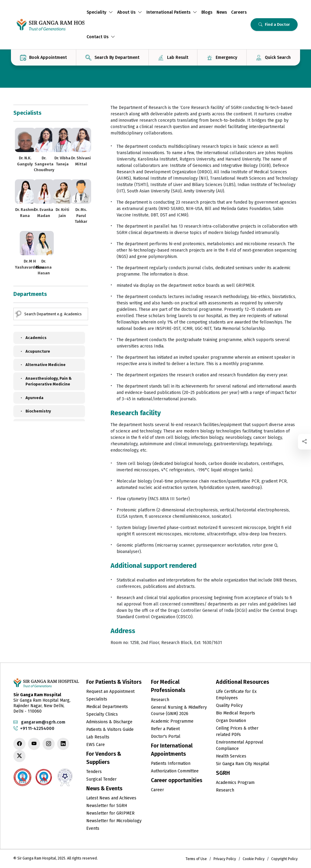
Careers (239, 12)
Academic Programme (172, 721)
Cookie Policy (254, 859)
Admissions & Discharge (109, 722)
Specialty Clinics (102, 714)
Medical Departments (107, 707)
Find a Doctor (274, 24)
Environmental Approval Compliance (240, 745)
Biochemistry (35, 411)
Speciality (100, 12)
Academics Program (235, 783)
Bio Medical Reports (236, 713)
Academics (33, 338)
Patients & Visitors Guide (110, 729)
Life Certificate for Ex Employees (236, 695)
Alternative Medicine (43, 365)
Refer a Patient (165, 729)
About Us (130, 12)
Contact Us (101, 37)
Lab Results (98, 737)
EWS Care (96, 745)
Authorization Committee (175, 771)
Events (93, 828)
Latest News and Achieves (111, 798)
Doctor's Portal (166, 736)
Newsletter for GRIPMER (110, 813)
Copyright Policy (284, 859)
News (222, 12)
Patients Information (171, 763)
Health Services (231, 756)
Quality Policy (229, 705)
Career (157, 790)
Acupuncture (35, 351)
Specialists (97, 699)
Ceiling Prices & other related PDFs (237, 731)
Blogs (207, 12)
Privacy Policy (225, 859)
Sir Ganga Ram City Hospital (243, 764)
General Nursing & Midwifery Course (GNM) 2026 (179, 710)
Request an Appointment (110, 692)
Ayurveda (31, 398)
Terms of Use (196, 859)
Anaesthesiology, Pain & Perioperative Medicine (46, 381)
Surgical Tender (101, 779)
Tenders (94, 772)
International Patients (172, 12)
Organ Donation (231, 721)
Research (160, 700)
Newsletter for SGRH (107, 806)
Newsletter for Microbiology (114, 821)
